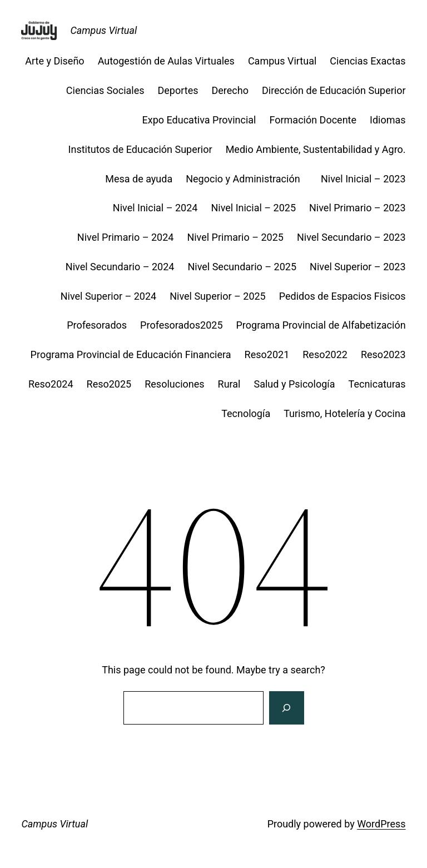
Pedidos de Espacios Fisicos (342, 296)
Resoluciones (174, 384)
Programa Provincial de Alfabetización (321, 325)
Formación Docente (313, 120)
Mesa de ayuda (139, 179)
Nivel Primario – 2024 (126, 237)
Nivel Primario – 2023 (358, 208)
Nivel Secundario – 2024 (120, 267)
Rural (229, 384)
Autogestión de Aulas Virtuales (166, 61)
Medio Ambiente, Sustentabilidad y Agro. (316, 149)
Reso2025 (109, 384)
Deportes (178, 90)
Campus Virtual (103, 30)
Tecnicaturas (377, 384)
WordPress (381, 824)
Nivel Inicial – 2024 (155, 208)
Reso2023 (383, 354)
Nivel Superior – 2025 (218, 296)
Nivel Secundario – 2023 (351, 237)
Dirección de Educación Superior (334, 90)
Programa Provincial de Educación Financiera (131, 354)
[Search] (286, 708)
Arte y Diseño (54, 61)
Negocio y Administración (247, 179)
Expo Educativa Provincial (199, 120)
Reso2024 (51, 384)
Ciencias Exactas (368, 61)
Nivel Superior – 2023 (358, 267)
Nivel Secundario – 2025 (242, 267)
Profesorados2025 (181, 325)
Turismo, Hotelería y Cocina (344, 413)
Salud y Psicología (295, 384)
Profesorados (97, 325)
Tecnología (246, 413)
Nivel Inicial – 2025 (253, 208)
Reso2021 (267, 354)
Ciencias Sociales (105, 90)
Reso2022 (325, 354)
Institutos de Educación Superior (140, 149)
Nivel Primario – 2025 (235, 237)
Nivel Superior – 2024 (109, 296)
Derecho (230, 90)
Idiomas (388, 120)
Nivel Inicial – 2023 (363, 179)
